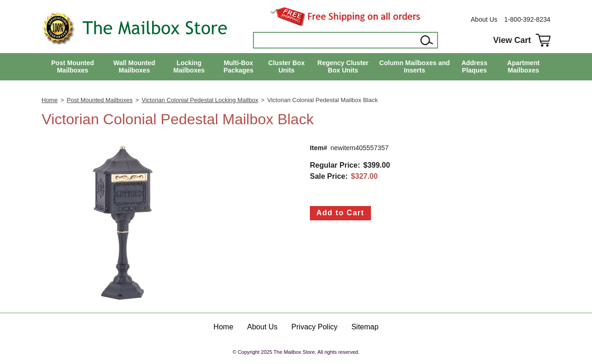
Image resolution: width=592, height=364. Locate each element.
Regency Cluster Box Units (343, 67)
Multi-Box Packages (238, 67)
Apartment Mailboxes (524, 67)
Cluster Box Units (287, 67)
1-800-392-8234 (527, 19)
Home (50, 100)
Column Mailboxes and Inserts (414, 67)
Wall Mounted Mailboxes (134, 67)
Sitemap (365, 327)
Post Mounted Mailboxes (73, 67)
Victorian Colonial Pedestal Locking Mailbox (200, 100)
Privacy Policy (314, 327)
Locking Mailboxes (189, 67)
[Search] (336, 40)
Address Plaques (475, 67)
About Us (484, 19)
